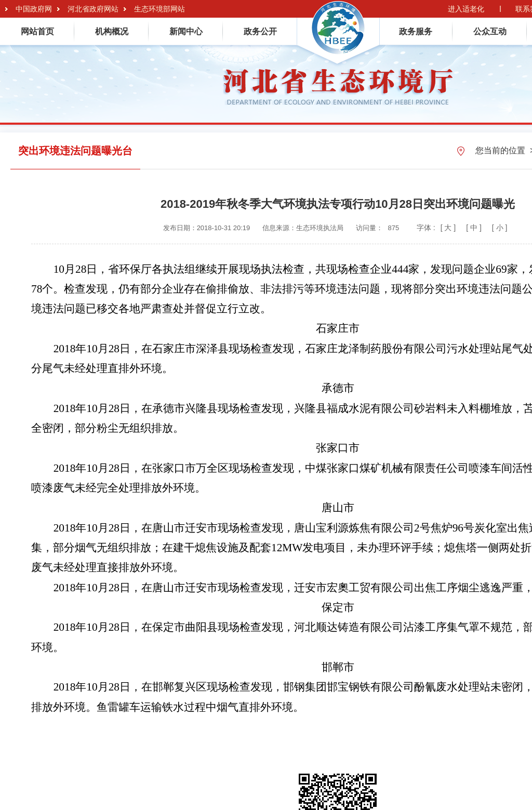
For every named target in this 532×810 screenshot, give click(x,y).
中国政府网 (34, 9)
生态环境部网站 (159, 9)
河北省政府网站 (93, 9)
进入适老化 (466, 9)
